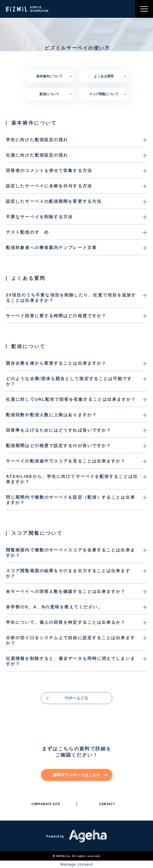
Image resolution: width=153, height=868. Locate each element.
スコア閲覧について (104, 94)
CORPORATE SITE (46, 804)
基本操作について (49, 76)
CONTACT (107, 804)
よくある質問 (104, 76)
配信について (49, 94)
